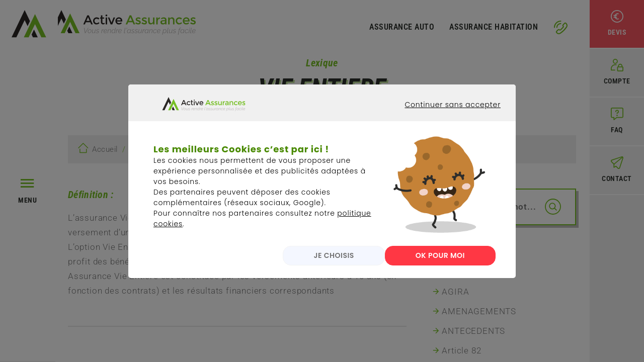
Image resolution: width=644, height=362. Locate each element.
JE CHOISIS (324, 263)
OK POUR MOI (440, 263)
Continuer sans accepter (445, 122)
